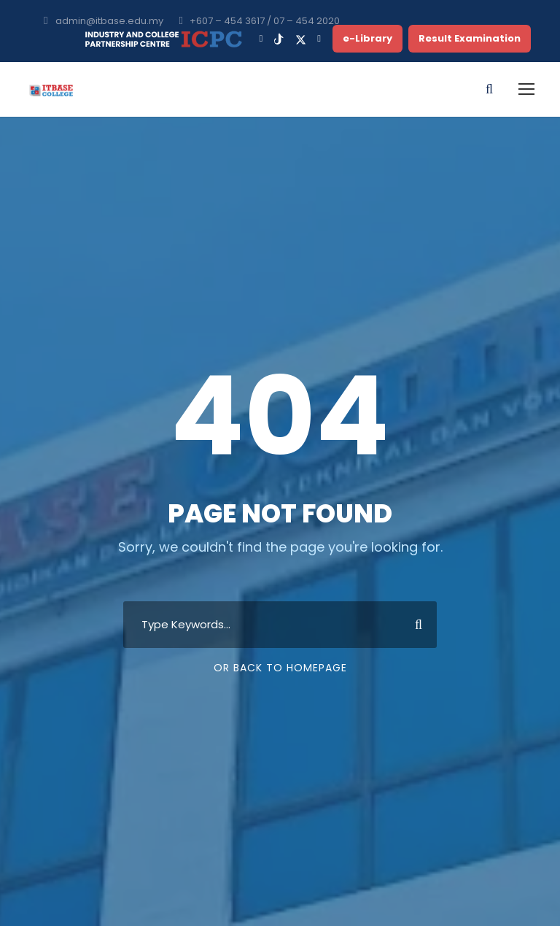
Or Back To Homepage (280, 668)
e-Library (367, 38)
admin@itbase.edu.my (109, 21)
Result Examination (470, 38)
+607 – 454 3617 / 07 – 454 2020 (265, 21)
